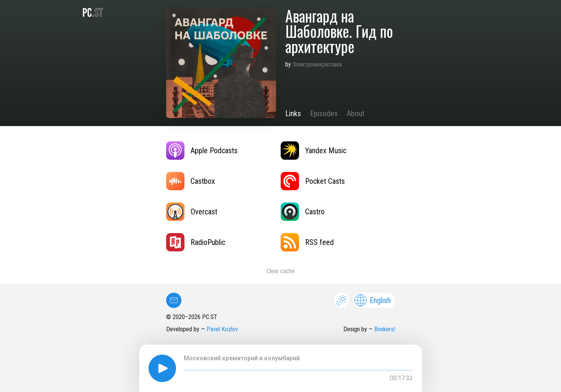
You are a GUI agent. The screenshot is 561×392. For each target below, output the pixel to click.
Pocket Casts (313, 181)
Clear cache (281, 271)
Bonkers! (385, 329)
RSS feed (307, 242)
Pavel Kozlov (222, 329)
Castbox (191, 181)
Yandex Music (314, 151)
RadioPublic (196, 242)
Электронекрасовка (317, 64)
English (373, 300)
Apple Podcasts (202, 151)
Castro (303, 212)
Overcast (192, 212)
